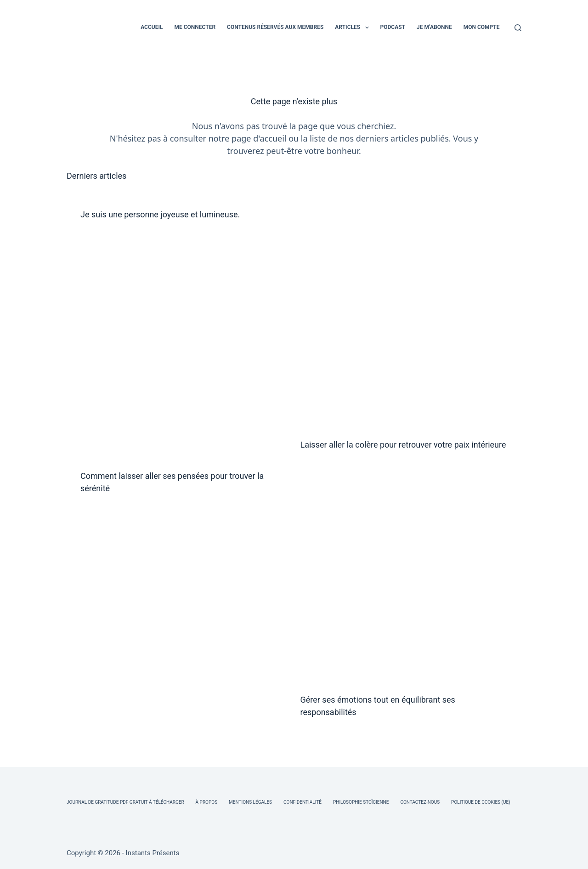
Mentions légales (250, 802)
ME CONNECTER (195, 27)
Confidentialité (302, 802)
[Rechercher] (518, 28)
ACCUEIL (152, 27)
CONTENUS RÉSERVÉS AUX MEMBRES (275, 27)
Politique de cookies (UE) (481, 802)
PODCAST (393, 27)
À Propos (206, 802)
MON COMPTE (482, 27)
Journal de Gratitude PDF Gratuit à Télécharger (125, 802)
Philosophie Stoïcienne (361, 802)
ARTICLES (353, 28)
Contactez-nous (420, 802)
